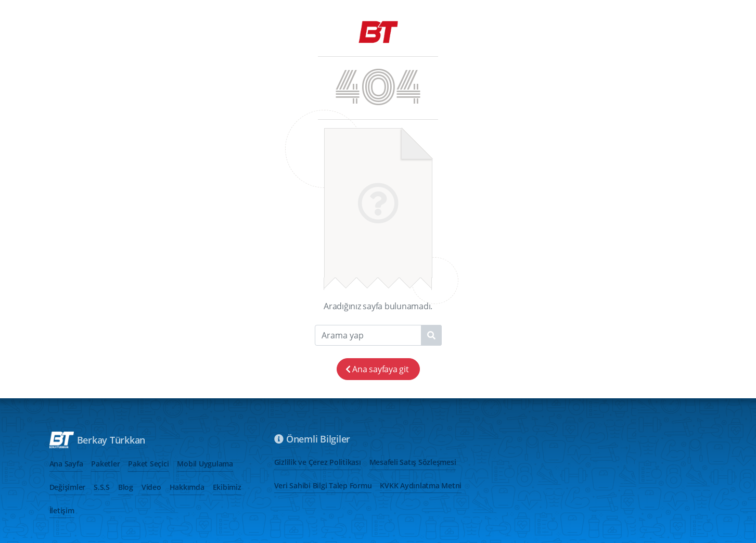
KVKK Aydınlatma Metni (421, 485)
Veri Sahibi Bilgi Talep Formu (323, 485)
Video (151, 487)
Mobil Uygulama (205, 464)
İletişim (62, 510)
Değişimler (68, 487)
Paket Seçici (148, 464)
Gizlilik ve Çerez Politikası (318, 462)
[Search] (378, 335)
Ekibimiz (227, 487)
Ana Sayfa (66, 464)
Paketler (105, 464)
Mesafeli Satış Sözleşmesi (413, 462)
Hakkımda (187, 487)
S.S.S (102, 487)
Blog (126, 487)
